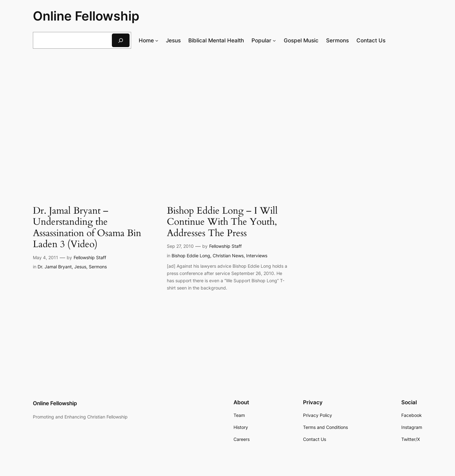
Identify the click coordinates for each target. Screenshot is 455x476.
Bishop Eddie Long (191, 256)
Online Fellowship (86, 16)
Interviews (257, 256)
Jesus (80, 267)
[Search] (121, 40)
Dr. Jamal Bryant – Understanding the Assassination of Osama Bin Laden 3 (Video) (87, 228)
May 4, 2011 (45, 257)
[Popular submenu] (274, 40)
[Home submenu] (157, 40)
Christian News (228, 256)
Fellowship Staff (90, 257)
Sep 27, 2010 (180, 246)
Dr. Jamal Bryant (55, 267)
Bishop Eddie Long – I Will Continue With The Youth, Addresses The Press (222, 222)
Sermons (98, 267)
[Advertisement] (227, 105)
